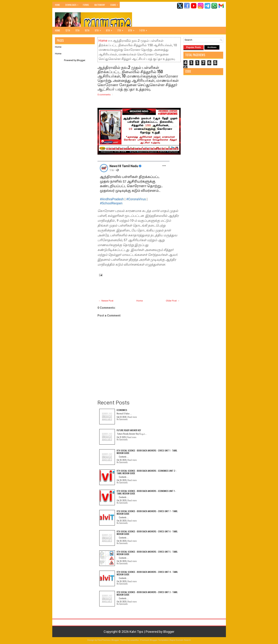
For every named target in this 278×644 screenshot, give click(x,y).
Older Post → (173, 301)
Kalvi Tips (136, 632)
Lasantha (134, 640)
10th (87, 30)
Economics (122, 410)
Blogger (81, 60)
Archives (212, 47)
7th (121, 29)
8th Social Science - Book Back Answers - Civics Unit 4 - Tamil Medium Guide (147, 573)
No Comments (122, 419)
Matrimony (100, 5)
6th (132, 29)
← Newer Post (106, 301)
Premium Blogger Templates (154, 640)
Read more (132, 417)
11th (77, 30)
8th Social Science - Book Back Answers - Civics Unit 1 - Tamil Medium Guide (147, 452)
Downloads (73, 4)
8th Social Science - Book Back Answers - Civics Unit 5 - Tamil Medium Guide (147, 553)
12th (68, 30)
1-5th (144, 29)
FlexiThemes (104, 640)
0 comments (104, 95)
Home (57, 5)
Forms (86, 5)
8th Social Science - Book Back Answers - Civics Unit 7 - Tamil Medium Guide (147, 512)
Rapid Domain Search (180, 640)
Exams (115, 4)
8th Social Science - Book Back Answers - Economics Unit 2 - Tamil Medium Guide (147, 472)
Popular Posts (194, 47)
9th (99, 29)
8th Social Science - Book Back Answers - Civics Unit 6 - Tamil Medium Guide (147, 533)
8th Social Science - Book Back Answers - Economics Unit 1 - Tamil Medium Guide (146, 492)
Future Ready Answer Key (129, 430)
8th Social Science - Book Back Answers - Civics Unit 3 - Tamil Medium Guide (147, 593)
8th (110, 29)
